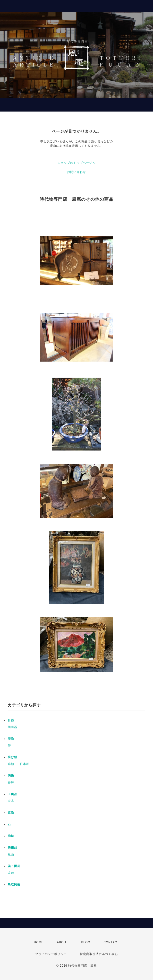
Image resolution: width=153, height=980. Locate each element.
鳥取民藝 (14, 885)
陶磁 (11, 776)
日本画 (25, 764)
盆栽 (11, 873)
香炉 (11, 782)
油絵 (11, 836)
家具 (11, 801)
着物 (11, 739)
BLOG (86, 942)
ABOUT (62, 942)
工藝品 (13, 794)
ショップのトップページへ (76, 163)
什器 (11, 720)
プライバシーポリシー (51, 954)
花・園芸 (14, 866)
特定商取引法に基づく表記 (99, 954)
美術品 (13, 848)
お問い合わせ (76, 172)
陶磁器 (13, 727)
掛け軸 (13, 757)
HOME (39, 942)
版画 (11, 854)
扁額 (11, 764)
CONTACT (111, 942)
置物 (11, 813)
